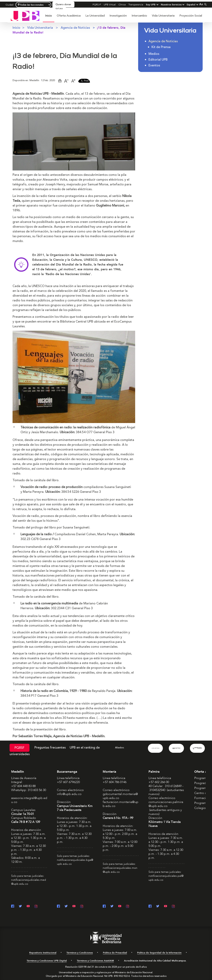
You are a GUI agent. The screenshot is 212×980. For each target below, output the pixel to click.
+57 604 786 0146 (115, 782)
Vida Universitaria (163, 16)
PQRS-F (97, 5)
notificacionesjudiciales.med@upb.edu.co (29, 882)
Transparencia (136, 5)
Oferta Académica (69, 16)
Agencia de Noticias (75, 28)
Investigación (118, 16)
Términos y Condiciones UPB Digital (47, 961)
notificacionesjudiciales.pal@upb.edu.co (166, 878)
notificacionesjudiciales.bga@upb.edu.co (75, 862)
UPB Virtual (110, 5)
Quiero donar (63, 4)
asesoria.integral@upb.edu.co (29, 800)
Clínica (122, 5)
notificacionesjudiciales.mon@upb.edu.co (120, 870)
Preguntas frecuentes (50, 748)
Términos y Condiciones (80, 953)
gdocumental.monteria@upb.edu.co (120, 796)
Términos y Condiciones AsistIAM (95, 961)
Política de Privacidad (115, 953)
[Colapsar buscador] (205, 4)
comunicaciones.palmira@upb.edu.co (166, 804)
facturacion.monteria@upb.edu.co (121, 804)
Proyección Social (191, 16)
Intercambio (139, 16)
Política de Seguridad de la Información (159, 953)
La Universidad (95, 16)
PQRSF (20, 748)
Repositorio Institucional (43, 953)
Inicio (49, 16)
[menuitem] (49, 18)
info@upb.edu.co (69, 794)
